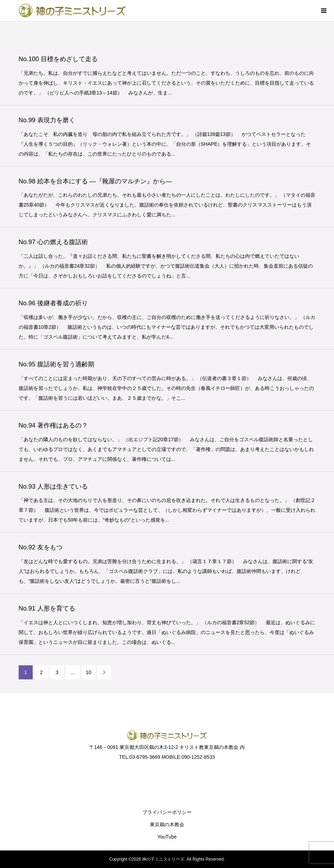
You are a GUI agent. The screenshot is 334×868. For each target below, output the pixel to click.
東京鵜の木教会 (167, 824)
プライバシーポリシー (167, 812)
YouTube (167, 837)
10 (89, 672)
